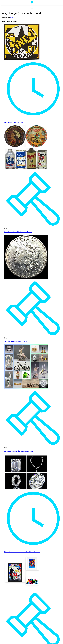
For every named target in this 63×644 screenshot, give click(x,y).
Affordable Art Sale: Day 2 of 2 (14, 122)
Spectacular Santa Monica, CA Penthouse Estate (19, 451)
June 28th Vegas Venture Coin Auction (16, 342)
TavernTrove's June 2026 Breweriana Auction (18, 232)
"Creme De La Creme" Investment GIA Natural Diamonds (22, 552)
